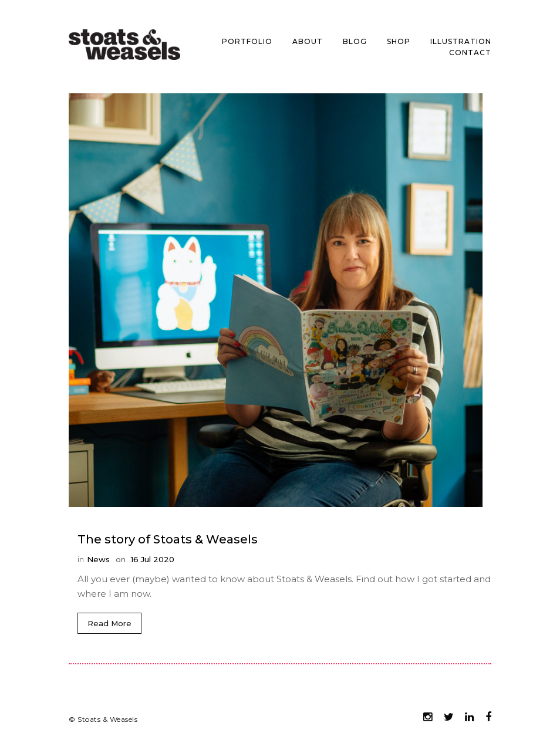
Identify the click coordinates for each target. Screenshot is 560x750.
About (308, 41)
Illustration (461, 41)
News (98, 559)
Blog (355, 41)
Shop (399, 41)
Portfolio (247, 41)
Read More (109, 623)
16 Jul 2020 (151, 559)
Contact (470, 53)
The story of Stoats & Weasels (168, 539)
